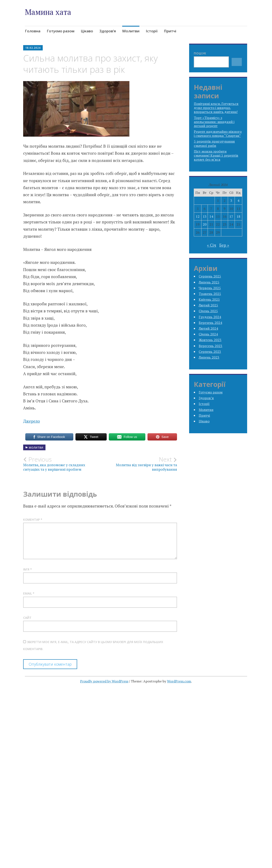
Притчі (170, 31)
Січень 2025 (208, 311)
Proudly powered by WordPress (104, 681)
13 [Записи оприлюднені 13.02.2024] (205, 216)
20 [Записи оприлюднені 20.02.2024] (205, 224)
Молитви (131, 31)
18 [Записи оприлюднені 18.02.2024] (238, 216)
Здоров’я (108, 31)
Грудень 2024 (210, 317)
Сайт (27, 618)
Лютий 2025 (208, 305)
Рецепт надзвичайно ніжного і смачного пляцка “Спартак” (218, 134)
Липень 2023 (209, 357)
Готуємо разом (61, 31)
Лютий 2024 (208, 328)
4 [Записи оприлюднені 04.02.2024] (238, 200)
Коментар (33, 520)
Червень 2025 (210, 288)
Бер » (224, 245)
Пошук (200, 53)
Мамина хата (48, 12)
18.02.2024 (33, 48)
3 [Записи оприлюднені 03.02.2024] (231, 200)
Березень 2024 (210, 323)
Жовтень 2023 (210, 340)
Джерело (32, 421)
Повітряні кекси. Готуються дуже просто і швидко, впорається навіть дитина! (216, 108)
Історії (152, 31)
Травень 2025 (210, 294)
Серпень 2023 (210, 352)
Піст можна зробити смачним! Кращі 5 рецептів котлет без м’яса (216, 155)
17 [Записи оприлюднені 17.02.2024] (231, 216)
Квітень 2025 (209, 299)
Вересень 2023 (210, 346)
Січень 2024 (208, 334)
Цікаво (87, 31)
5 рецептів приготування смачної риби (214, 143)
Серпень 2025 (210, 276)
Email (29, 593)
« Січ (212, 245)
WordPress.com (179, 681)
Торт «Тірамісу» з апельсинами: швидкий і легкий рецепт (214, 122)
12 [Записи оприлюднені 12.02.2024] (198, 216)
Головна (33, 31)
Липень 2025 (209, 282)
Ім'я (28, 569)
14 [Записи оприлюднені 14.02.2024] (211, 216)
